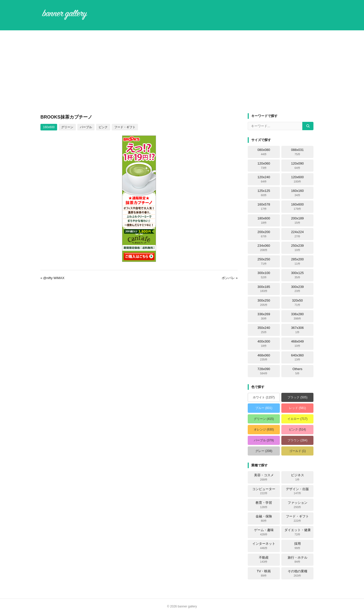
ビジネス (298, 477)
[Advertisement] (182, 72)
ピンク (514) (297, 429)
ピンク (103, 127)
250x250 (264, 261)
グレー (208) (264, 451)
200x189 (298, 220)
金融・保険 (264, 518)
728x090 (264, 371)
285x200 (298, 261)
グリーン (67, 127)
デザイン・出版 (297, 491)
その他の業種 (298, 573)
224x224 (298, 234)
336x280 (298, 316)
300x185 (264, 289)
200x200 (264, 234)
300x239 (298, 289)
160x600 (49, 127)
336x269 (264, 316)
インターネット (264, 546)
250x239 (298, 248)
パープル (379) (264, 440)
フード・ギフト (125, 127)
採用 (298, 546)
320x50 (297, 303)
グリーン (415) (264, 419)
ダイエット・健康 (298, 532)
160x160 (298, 193)
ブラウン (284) (297, 440)
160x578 (264, 207)
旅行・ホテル (298, 560)
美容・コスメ (264, 477)
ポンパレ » (230, 278)
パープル (86, 127)
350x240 (264, 330)
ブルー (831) (264, 408)
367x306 (298, 330)
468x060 (264, 357)
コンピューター (264, 491)
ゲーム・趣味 (264, 532)
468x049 (298, 344)
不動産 (264, 560)
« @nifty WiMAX (52, 278)
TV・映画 (264, 573)
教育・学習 (264, 505)
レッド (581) (297, 408)
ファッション (298, 505)
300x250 (264, 303)
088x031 (298, 152)
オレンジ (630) (264, 429)
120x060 (264, 166)
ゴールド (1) (298, 451)
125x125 (264, 193)
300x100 (264, 275)
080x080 (264, 152)
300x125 (298, 275)
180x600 (264, 220)
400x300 (264, 344)
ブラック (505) (297, 397)
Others (297, 371)
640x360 (298, 357)
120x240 (264, 179)
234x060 (264, 248)
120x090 (298, 166)
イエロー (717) (297, 419)
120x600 (298, 179)
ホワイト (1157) (264, 397)
